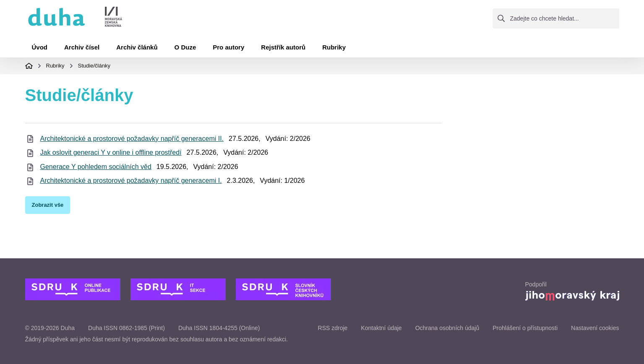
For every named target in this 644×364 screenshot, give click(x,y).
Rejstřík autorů (283, 47)
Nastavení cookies (595, 328)
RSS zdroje (333, 328)
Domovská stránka (29, 66)
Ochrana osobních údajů (447, 328)
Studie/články (94, 66)
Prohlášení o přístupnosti (525, 328)
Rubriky (334, 47)
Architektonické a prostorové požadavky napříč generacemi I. (131, 181)
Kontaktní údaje (381, 328)
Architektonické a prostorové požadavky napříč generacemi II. (132, 139)
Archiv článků (137, 47)
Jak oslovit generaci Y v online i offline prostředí (111, 152)
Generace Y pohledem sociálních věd (96, 167)
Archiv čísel (82, 47)
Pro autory (228, 47)
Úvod (40, 47)
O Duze (185, 47)
